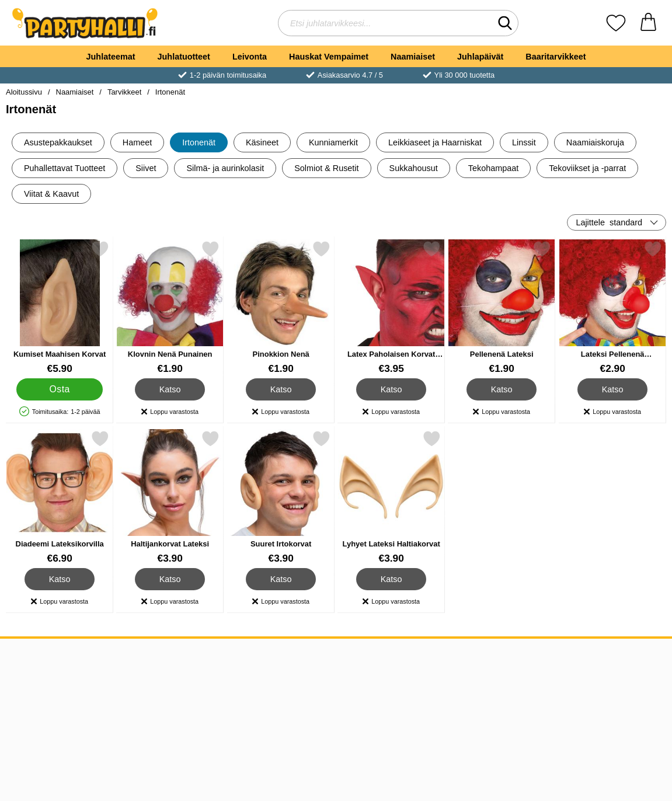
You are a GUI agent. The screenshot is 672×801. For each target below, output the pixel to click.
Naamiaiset (413, 57)
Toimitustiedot (37, 703)
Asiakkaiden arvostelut (55, 717)
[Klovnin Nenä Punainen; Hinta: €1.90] (170, 307)
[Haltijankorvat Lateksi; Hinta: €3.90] (170, 497)
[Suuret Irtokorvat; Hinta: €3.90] (281, 497)
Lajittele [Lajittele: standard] (609, 222)
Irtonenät (170, 92)
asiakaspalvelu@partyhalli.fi (198, 675)
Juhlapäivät (480, 57)
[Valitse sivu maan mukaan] (611, 663)
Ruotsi (297, 689)
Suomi (297, 703)
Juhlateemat (111, 57)
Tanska (298, 675)
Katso (170, 389)
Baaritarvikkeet (556, 57)
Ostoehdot (30, 689)
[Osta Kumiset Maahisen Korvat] (59, 389)
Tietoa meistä (36, 675)
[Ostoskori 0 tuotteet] (648, 23)
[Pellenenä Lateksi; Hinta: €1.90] (502, 307)
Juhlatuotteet (184, 57)
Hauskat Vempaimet (329, 57)
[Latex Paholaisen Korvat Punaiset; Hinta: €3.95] (391, 307)
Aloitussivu (24, 92)
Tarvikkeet (124, 92)
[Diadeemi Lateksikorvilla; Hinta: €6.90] (60, 497)
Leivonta (250, 57)
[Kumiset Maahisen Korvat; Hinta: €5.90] (60, 307)
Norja (295, 717)
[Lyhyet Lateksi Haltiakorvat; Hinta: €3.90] (391, 497)
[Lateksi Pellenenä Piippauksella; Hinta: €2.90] (612, 307)
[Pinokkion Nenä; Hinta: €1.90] (281, 307)
